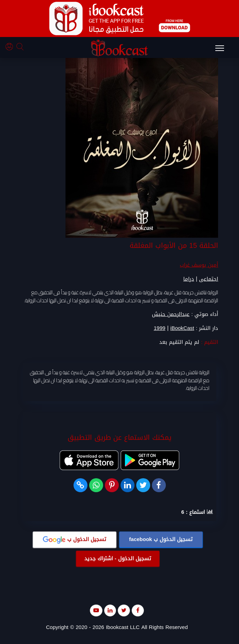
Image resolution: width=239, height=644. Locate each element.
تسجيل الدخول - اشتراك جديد (118, 558)
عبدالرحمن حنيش (171, 314)
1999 (159, 328)
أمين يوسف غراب (199, 265)
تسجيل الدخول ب (161, 539)
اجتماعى (209, 279)
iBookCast (182, 328)
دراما (189, 279)
